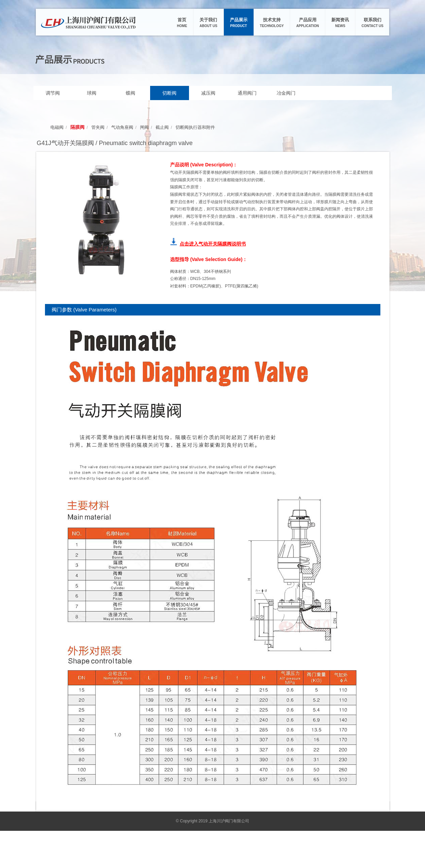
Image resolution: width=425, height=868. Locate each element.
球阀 (92, 93)
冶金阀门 (286, 93)
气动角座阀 (122, 127)
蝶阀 (131, 93)
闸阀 (144, 127)
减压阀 (208, 93)
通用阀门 (247, 93)
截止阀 (162, 127)
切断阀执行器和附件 (195, 127)
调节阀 (53, 93)
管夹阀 (98, 127)
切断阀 (169, 93)
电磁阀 (57, 127)
